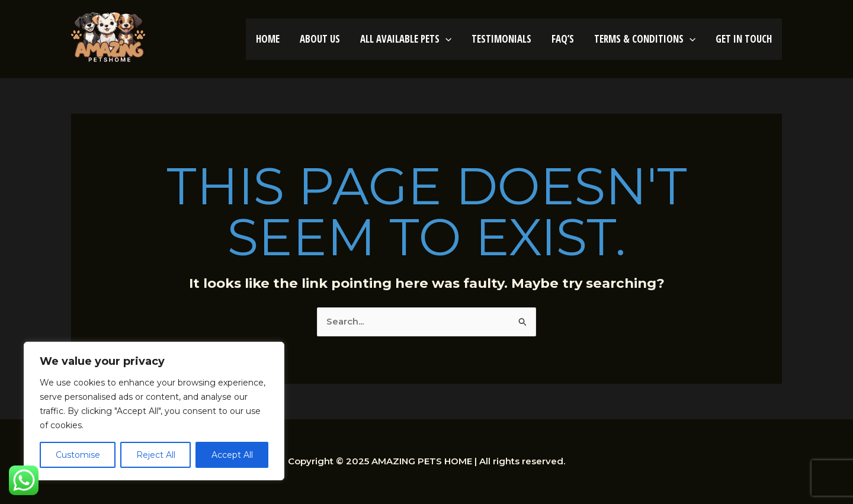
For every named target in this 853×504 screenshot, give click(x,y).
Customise (78, 455)
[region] (154, 411)
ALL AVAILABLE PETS (406, 39)
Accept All (232, 455)
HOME (268, 39)
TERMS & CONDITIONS (645, 39)
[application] (445, 39)
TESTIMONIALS (501, 39)
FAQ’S (563, 39)
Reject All (156, 455)
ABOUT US (320, 39)
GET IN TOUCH (744, 39)
